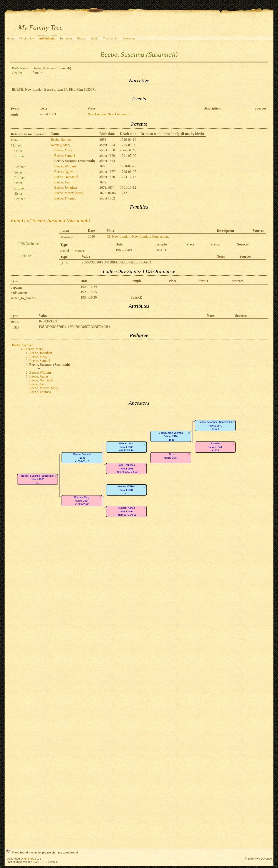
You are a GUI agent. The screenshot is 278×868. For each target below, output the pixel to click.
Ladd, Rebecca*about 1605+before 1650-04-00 (126, 469)
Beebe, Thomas (65, 198)
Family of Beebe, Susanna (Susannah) (51, 220)
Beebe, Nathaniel (66, 177)
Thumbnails (110, 38)
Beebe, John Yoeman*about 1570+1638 (171, 436)
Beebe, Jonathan (66, 187)
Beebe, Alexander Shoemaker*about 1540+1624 (215, 426)
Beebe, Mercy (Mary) (69, 193)
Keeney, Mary (61, 145)
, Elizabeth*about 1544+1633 (215, 447)
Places (81, 38)
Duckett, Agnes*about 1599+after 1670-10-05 (126, 512)
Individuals (47, 38)
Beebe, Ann (62, 182)
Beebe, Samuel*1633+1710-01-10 (82, 458)
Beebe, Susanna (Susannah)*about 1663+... (37, 479)
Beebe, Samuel (61, 140)
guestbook (70, 852)
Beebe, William (65, 166)
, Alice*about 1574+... (171, 458)
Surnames (66, 38)
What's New (27, 38)
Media (94, 38)
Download (129, 38)
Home (11, 38)
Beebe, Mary (63, 150)
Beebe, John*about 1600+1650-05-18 (126, 447)
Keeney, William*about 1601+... (126, 490)
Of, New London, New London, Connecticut (138, 236)
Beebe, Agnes (64, 172)
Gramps (29, 859)
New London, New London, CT (110, 114)
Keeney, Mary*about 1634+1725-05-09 (82, 501)
